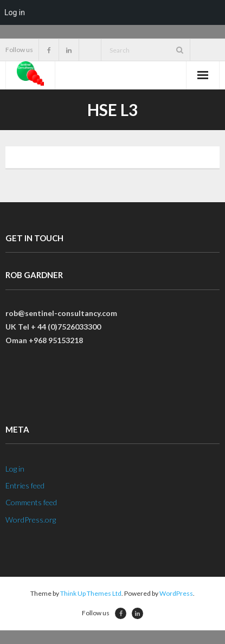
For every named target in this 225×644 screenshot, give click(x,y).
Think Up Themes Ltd (91, 593)
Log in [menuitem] (15, 12)
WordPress (176, 593)
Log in (15, 469)
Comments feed (31, 502)
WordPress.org (31, 520)
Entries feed (25, 485)
